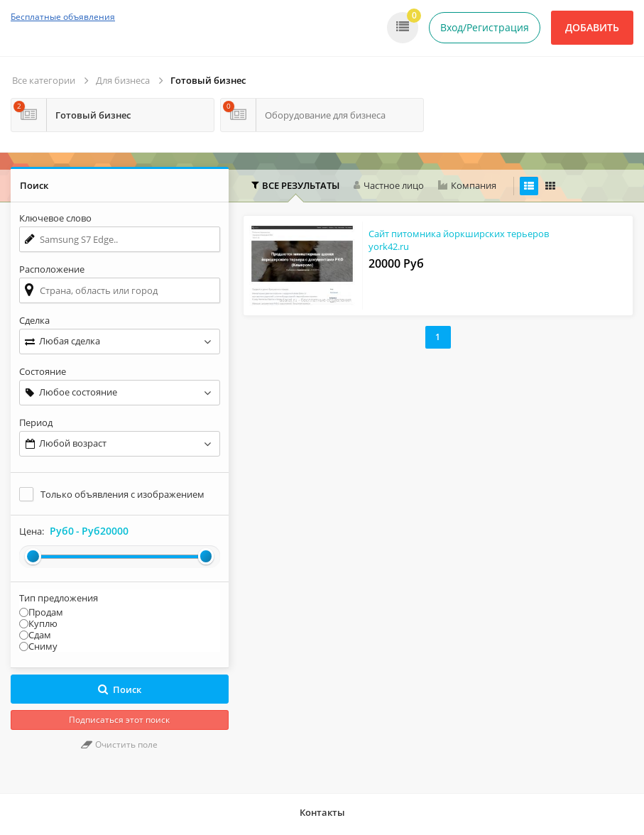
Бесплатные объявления (63, 17)
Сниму (43, 646)
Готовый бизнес (208, 80)
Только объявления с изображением (122, 494)
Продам (46, 612)
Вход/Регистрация (485, 27)
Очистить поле (119, 744)
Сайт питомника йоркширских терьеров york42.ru (459, 240)
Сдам (40, 635)
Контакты (322, 812)
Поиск (120, 689)
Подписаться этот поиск (119, 720)
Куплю (43, 623)
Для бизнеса (123, 80)
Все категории (44, 80)
